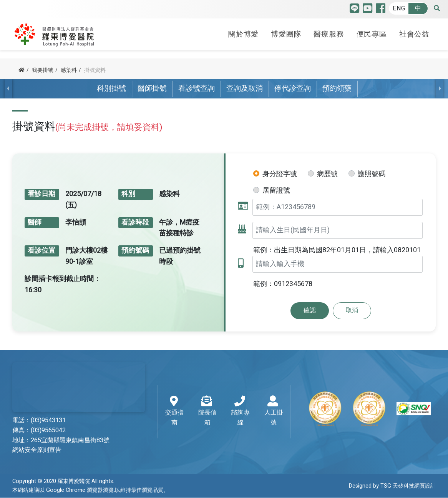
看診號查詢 (197, 89)
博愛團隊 (286, 32)
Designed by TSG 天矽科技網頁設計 (392, 486)
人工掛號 (274, 412)
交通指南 (174, 412)
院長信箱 (207, 412)
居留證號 (276, 191)
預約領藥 (337, 89)
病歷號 (327, 174)
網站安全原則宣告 (37, 450)
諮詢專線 (241, 412)
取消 (352, 311)
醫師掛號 (152, 89)
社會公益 (414, 32)
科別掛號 (111, 89)
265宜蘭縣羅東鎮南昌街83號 (70, 440)
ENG (399, 8)
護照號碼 (372, 174)
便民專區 (372, 32)
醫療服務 (329, 32)
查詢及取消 (245, 89)
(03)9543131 (48, 420)
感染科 (69, 70)
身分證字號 (280, 174)
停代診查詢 (293, 89)
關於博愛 (243, 32)
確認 (310, 311)
